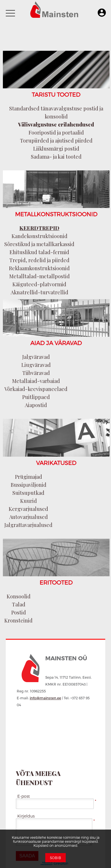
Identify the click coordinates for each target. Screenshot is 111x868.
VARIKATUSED (56, 463)
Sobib (55, 858)
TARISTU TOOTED (56, 94)
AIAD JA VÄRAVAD (56, 343)
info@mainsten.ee (45, 698)
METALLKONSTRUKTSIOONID (56, 214)
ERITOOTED (56, 582)
